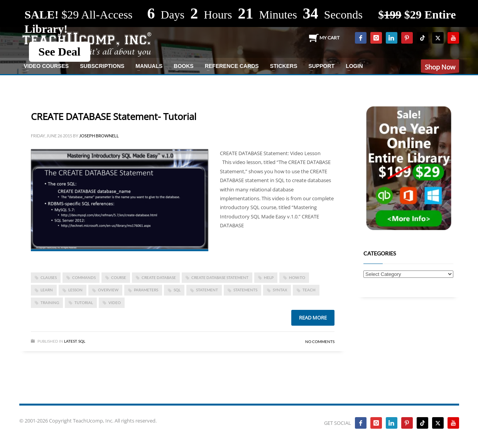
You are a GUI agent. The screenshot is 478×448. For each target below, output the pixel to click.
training (50, 303)
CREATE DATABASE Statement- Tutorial (114, 116)
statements (245, 290)
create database (159, 277)
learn (47, 290)
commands (84, 277)
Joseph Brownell (99, 136)
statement (207, 290)
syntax (280, 290)
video (115, 303)
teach (309, 290)
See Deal (60, 52)
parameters (146, 290)
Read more (313, 318)
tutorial (84, 303)
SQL (177, 290)
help (269, 277)
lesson (75, 290)
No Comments (320, 341)
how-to (297, 277)
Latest (70, 341)
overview (108, 290)
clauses (49, 277)
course (119, 277)
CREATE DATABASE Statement (220, 277)
